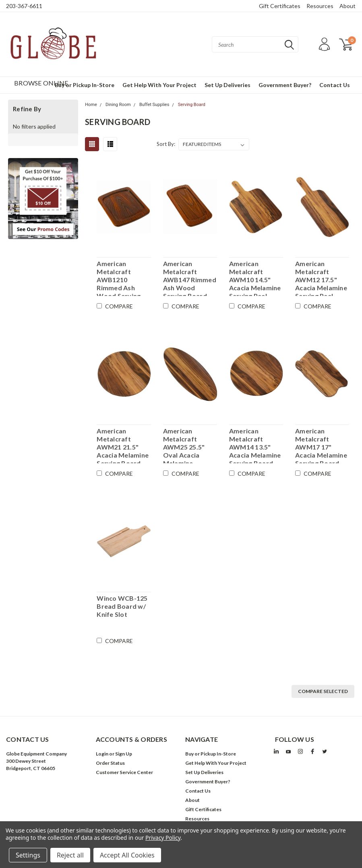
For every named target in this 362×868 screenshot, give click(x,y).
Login (102, 754)
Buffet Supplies (154, 105)
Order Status (110, 763)
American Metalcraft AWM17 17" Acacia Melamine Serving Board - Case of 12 (321, 445)
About (348, 6)
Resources (320, 6)
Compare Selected (323, 691)
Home (91, 105)
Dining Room (118, 105)
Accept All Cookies (127, 855)
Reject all (70, 855)
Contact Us (335, 85)
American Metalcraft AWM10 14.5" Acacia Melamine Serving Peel (255, 278)
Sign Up (124, 754)
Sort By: (166, 144)
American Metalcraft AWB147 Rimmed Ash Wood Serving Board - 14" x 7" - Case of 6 (190, 278)
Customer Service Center (124, 772)
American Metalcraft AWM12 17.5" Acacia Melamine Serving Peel (321, 278)
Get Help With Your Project (159, 85)
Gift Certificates (280, 6)
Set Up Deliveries (228, 85)
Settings (28, 855)
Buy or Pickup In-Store (211, 754)
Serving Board (192, 105)
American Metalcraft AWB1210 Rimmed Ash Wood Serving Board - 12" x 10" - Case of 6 (122, 278)
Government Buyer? (285, 85)
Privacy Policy (163, 838)
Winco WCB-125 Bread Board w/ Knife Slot (122, 606)
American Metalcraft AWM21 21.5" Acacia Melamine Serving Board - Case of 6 (123, 445)
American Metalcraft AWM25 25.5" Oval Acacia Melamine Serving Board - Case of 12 (187, 445)
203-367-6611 (24, 6)
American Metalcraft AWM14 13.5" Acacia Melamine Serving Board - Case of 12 (255, 445)
